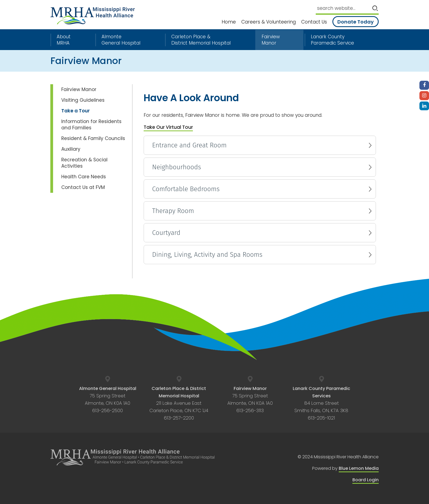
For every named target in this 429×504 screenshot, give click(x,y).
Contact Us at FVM (83, 187)
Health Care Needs (84, 177)
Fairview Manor (271, 40)
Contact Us (314, 22)
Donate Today (356, 22)
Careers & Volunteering (269, 22)
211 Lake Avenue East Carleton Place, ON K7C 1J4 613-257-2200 (179, 403)
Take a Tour (76, 111)
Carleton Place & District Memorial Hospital (201, 40)
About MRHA (64, 40)
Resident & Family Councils (93, 138)
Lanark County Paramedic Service (332, 40)
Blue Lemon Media (359, 468)
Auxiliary (71, 149)
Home (229, 22)
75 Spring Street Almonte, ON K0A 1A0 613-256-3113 (250, 400)
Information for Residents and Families (91, 125)
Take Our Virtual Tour (168, 127)
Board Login (366, 480)
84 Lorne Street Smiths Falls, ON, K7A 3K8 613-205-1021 (321, 403)
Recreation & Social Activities (84, 163)
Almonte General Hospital (121, 40)
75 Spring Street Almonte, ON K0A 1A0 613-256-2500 (108, 400)
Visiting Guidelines (83, 100)
